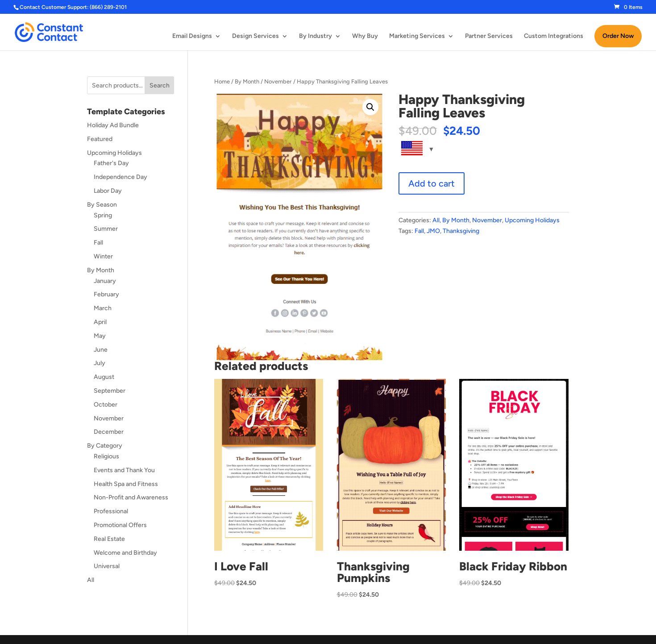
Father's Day (111, 163)
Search (160, 85)
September (110, 391)
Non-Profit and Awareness (131, 497)
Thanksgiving (461, 231)
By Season (102, 205)
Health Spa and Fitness (126, 484)
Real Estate (109, 539)
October (106, 405)
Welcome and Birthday (125, 553)
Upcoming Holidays (532, 220)
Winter (103, 256)
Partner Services (489, 36)
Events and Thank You (124, 470)
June (101, 350)
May (100, 336)
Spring (103, 215)
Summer (106, 229)
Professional (111, 511)
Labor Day (108, 191)
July (100, 363)
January (105, 281)
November (278, 81)
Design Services (255, 36)
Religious (106, 456)
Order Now (618, 36)
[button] (370, 107)
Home (222, 81)
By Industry (316, 36)
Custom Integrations (554, 36)
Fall (419, 231)
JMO (433, 231)
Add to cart (432, 183)
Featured (100, 139)
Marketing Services (417, 36)
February (106, 294)
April (100, 322)
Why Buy (365, 36)
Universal (107, 566)
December (109, 432)
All (436, 220)
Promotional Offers (120, 525)
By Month (247, 81)
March (103, 308)
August (104, 377)
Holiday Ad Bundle (113, 125)
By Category (105, 446)
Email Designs (192, 36)
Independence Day (120, 177)
